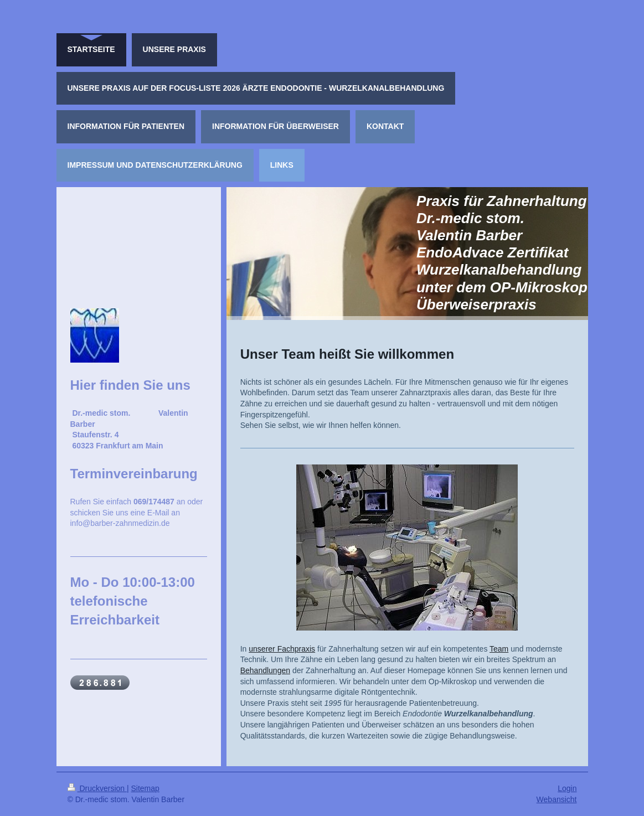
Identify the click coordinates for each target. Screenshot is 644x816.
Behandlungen (265, 670)
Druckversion (97, 788)
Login (567, 788)
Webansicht (557, 799)
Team (499, 649)
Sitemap (145, 788)
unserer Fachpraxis (282, 649)
